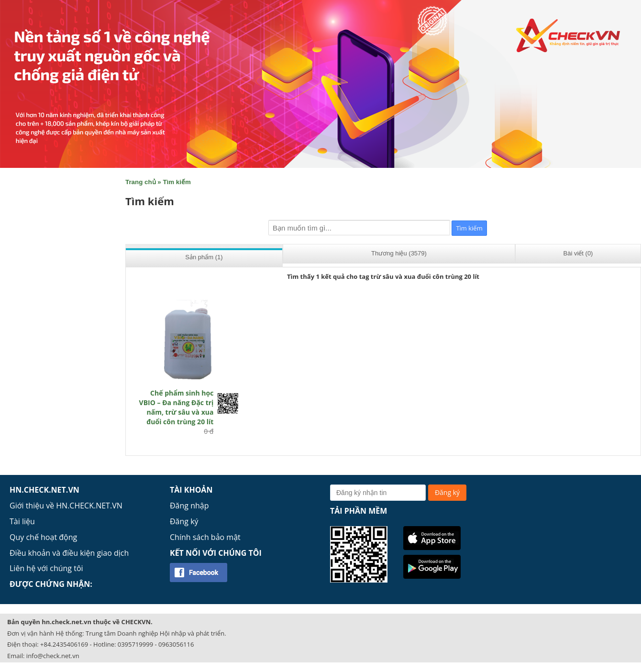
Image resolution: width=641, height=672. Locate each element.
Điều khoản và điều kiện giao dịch (69, 553)
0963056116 (176, 644)
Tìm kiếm (177, 182)
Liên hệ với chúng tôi (46, 568)
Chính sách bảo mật (205, 537)
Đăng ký (184, 521)
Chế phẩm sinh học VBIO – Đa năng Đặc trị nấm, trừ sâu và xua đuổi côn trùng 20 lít (177, 407)
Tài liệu (22, 521)
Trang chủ (141, 182)
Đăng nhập (189, 506)
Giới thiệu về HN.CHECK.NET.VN (66, 506)
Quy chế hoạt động (43, 537)
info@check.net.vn (53, 656)
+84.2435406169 (64, 644)
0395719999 (135, 644)
